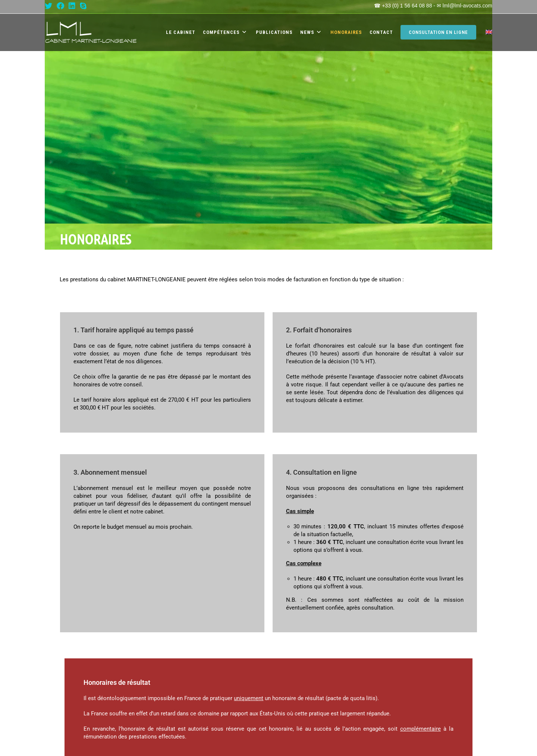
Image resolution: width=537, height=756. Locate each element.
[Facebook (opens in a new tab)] (60, 6)
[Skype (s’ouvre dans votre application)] (83, 6)
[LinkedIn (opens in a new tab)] (72, 6)
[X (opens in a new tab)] (50, 6)
